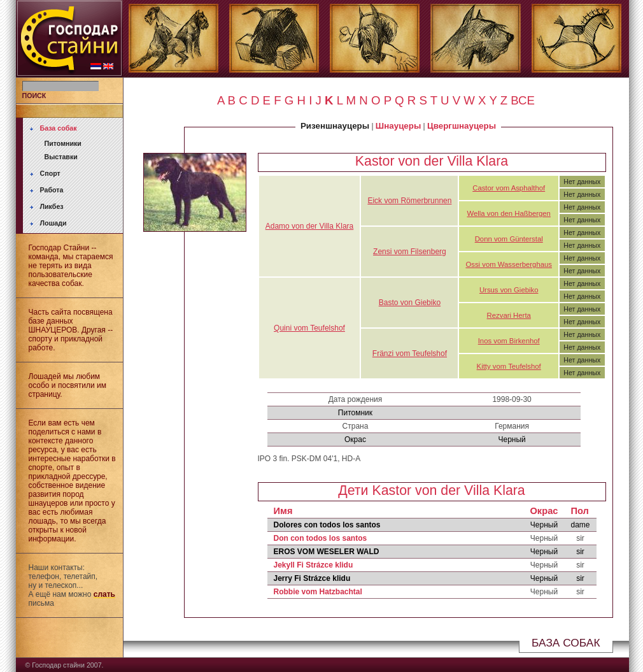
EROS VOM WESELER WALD (327, 552)
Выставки (61, 157)
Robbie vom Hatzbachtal (318, 592)
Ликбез (52, 206)
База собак (59, 128)
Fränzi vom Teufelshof (410, 354)
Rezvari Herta (509, 315)
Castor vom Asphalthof (509, 188)
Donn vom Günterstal (509, 239)
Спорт (50, 173)
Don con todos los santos (321, 538)
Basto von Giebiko (410, 303)
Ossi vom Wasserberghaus (509, 264)
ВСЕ (523, 100)
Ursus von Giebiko (509, 290)
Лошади (53, 223)
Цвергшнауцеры (462, 126)
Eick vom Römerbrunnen (409, 201)
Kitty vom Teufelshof (509, 366)
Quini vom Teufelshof (309, 328)
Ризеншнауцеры (335, 126)
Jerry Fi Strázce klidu (312, 578)
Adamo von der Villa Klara (310, 226)
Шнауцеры (398, 126)
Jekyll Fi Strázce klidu (314, 565)
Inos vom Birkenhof (509, 341)
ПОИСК (34, 96)
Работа (52, 190)
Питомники (63, 143)
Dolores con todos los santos (327, 525)
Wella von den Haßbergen (509, 213)
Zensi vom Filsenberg (410, 252)
